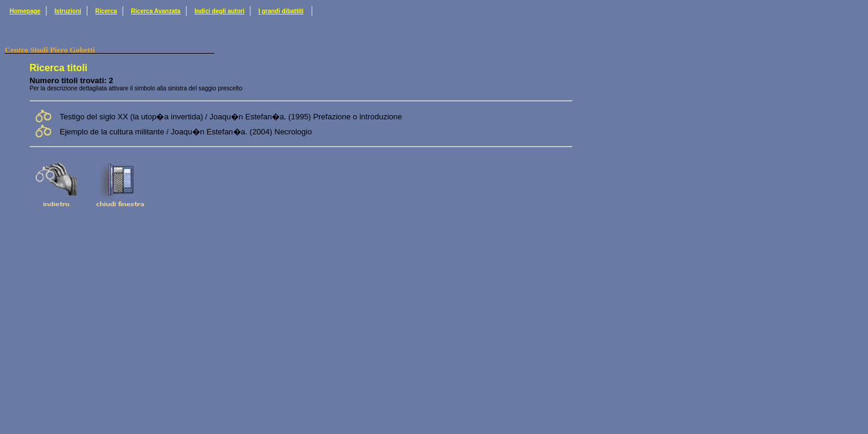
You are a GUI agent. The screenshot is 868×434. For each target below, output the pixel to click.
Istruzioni (68, 11)
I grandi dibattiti (281, 11)
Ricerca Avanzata (156, 11)
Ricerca (106, 11)
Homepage (25, 11)
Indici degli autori (220, 11)
